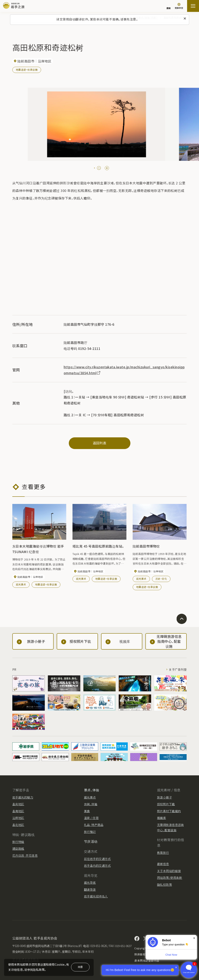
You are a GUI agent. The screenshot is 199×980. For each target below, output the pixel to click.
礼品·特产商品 (94, 825)
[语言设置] (179, 6)
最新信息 (163, 864)
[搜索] (168, 6)
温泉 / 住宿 (91, 818)
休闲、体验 (91, 804)
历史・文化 (161, 579)
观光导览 (90, 882)
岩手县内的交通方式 (97, 865)
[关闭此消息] (185, 19)
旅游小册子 (164, 797)
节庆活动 (91, 841)
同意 (80, 967)
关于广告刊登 (178, 669)
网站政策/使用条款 (170, 878)
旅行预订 (90, 832)
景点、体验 (92, 790)
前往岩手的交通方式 (97, 859)
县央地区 (18, 804)
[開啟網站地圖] (193, 6)
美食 (87, 811)
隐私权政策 (164, 885)
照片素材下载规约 (169, 811)
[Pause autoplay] (107, 168)
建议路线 (18, 848)
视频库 (162, 818)
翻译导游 (90, 889)
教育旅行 (163, 853)
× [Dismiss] (194, 938)
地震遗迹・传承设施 (27, 70)
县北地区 (18, 825)
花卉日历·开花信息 (25, 855)
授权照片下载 (166, 804)
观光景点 (21, 584)
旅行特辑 (18, 842)
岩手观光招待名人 (96, 896)
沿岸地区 (18, 818)
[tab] (96, 168)
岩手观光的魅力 (23, 797)
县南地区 (18, 811)
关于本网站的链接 (169, 871)
